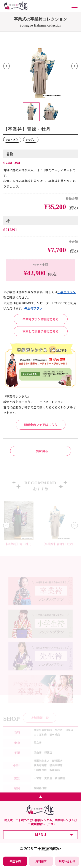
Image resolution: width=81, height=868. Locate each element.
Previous (6, 66)
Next (75, 66)
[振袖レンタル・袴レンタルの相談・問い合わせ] (67, 861)
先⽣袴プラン (33, 308)
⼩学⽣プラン (67, 292)
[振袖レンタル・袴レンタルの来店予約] (15, 861)
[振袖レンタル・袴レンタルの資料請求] (41, 861)
